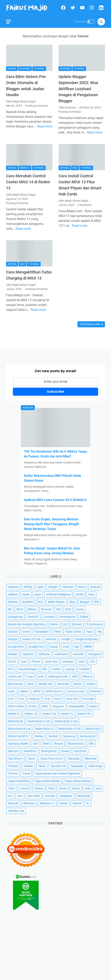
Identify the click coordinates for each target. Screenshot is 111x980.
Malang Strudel (58, 676)
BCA (41, 602)
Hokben (13, 654)
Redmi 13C (31, 714)
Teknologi (73, 759)
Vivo (20, 796)
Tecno (32, 759)
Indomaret (61, 654)
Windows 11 (47, 803)
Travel (26, 773)
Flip (100, 632)
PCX (21, 699)
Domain (77, 624)
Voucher (50, 796)
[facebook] (63, 8)
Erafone (13, 632)
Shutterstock (76, 744)
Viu (10, 796)
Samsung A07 (88, 736)
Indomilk (78, 654)
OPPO (37, 691)
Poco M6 (88, 699)
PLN (47, 699)
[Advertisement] (55, 948)
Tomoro (13, 773)
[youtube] (82, 8)
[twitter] (72, 8)
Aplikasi (13, 594)
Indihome (44, 654)
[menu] (11, 22)
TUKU (12, 788)
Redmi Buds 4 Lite (39, 721)
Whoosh (13, 803)
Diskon (54, 624)
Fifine (57, 632)
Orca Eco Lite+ (76, 691)
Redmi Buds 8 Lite (19, 729)
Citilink (84, 617)
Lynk (41, 676)
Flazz (89, 632)
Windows (29, 803)
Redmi (94, 706)
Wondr (64, 803)
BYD (68, 609)
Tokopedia (77, 766)
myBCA (91, 684)
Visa (98, 788)
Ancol (82, 587)
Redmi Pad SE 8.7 (19, 736)
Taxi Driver (80, 751)
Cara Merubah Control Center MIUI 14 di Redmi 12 (28, 182)
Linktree (84, 669)
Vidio (88, 788)
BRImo (32, 609)
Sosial (65, 751)
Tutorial (39, 69)
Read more (45, 126)
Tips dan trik (58, 766)
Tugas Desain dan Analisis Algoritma (57, 773)
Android (95, 587)
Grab (66, 647)
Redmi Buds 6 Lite (66, 721)
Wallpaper (66, 796)
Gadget (13, 639)
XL (88, 803)
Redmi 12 (25, 168)
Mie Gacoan (15, 684)
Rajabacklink (77, 706)
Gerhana (51, 639)
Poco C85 (72, 699)
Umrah (63, 788)
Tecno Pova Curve (51, 759)
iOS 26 (12, 662)
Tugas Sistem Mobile (47, 781)
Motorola (63, 684)
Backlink (28, 602)
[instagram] (91, 8)
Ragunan (58, 706)
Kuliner (56, 669)
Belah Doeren (56, 602)
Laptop (70, 669)
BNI (97, 602)
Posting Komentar (36, 106)
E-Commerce (95, 624)
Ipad (24, 662)
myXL (12, 691)
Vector (76, 788)
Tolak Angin (95, 766)
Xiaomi (77, 803)
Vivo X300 (33, 796)
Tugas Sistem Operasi (78, 781)
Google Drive (16, 647)
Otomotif (96, 691)
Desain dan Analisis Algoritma (27, 624)
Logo (30, 676)
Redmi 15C (84, 714)
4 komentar (85, 205)
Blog (72, 602)
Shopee (58, 744)
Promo (33, 706)
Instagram (95, 654)
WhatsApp (84, 796)
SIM (91, 744)
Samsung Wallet (18, 744)
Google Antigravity (86, 639)
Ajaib (40, 587)
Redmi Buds (15, 721)
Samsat (53, 736)
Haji (76, 647)
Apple (26, 594)
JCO (92, 662)
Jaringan (68, 662)
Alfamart (68, 587)
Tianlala (28, 766)
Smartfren (30, 751)
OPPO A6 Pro (54, 691)
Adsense (13, 587)
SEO (36, 744)
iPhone (36, 662)
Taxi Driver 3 (16, 759)
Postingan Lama (90, 324)
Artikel (12, 69)
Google (66, 639)
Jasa (82, 662)
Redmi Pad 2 (94, 729)
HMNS (88, 647)
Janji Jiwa (51, 662)
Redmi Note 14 (44, 729)
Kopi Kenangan (28, 669)
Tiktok (42, 766)
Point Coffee (16, 706)
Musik (78, 684)
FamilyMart (42, 632)
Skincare (13, 751)
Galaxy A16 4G (31, 639)
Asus (91, 594)
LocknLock (15, 676)
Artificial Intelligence (58, 594)
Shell (46, 744)
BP (10, 609)
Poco (58, 699)
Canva (80, 609)
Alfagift (53, 587)
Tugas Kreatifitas (19, 781)
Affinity (28, 587)
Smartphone (49, 751)
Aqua (38, 594)
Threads (13, 766)
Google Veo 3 (37, 647)
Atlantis (13, 602)
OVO (11, 699)
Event (26, 632)
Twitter (39, 788)
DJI (65, 624)
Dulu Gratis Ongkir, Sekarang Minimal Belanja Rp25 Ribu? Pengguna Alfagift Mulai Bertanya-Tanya (51, 524)
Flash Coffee (73, 632)
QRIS (45, 706)
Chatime (49, 617)
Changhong (15, 617)
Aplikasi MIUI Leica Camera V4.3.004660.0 (55, 500)
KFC (11, 669)
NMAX (24, 691)
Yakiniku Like (16, 811)
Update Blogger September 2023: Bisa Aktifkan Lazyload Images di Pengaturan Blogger (78, 89)
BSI (59, 609)
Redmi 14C (50, 714)
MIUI (75, 168)
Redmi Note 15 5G (70, 729)
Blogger (25, 69)
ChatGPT (33, 617)
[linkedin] (101, 8)
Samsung (69, 736)
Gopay (54, 647)
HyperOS (28, 654)
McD (75, 676)
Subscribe (55, 392)
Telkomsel (90, 759)
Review (39, 736)
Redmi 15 (67, 714)
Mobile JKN (46, 684)
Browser (46, 609)
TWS (51, 788)
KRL (45, 669)
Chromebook (67, 617)
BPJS (20, 609)
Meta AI (87, 676)
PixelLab (34, 699)
